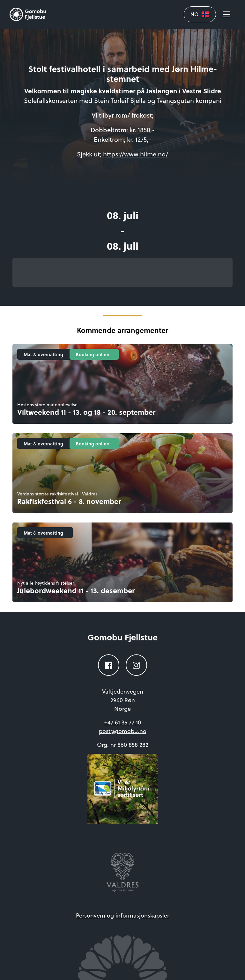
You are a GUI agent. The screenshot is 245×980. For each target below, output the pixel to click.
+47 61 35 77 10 (123, 722)
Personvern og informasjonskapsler (122, 915)
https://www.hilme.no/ (136, 154)
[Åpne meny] (226, 14)
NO (200, 14)
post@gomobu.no (123, 731)
